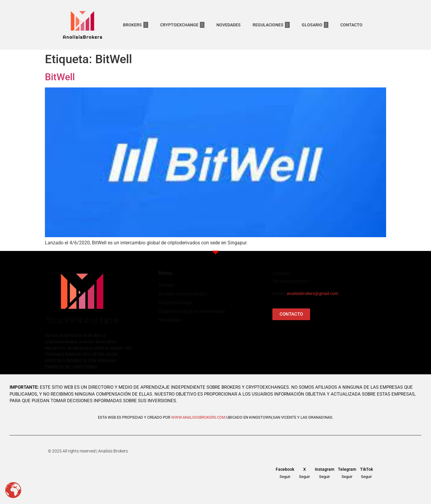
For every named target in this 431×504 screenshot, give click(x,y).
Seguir (285, 477)
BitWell (60, 77)
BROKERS (135, 25)
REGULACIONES (271, 25)
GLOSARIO (315, 25)
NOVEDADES (229, 25)
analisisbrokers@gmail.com (312, 293)
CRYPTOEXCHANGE (182, 25)
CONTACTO (351, 25)
